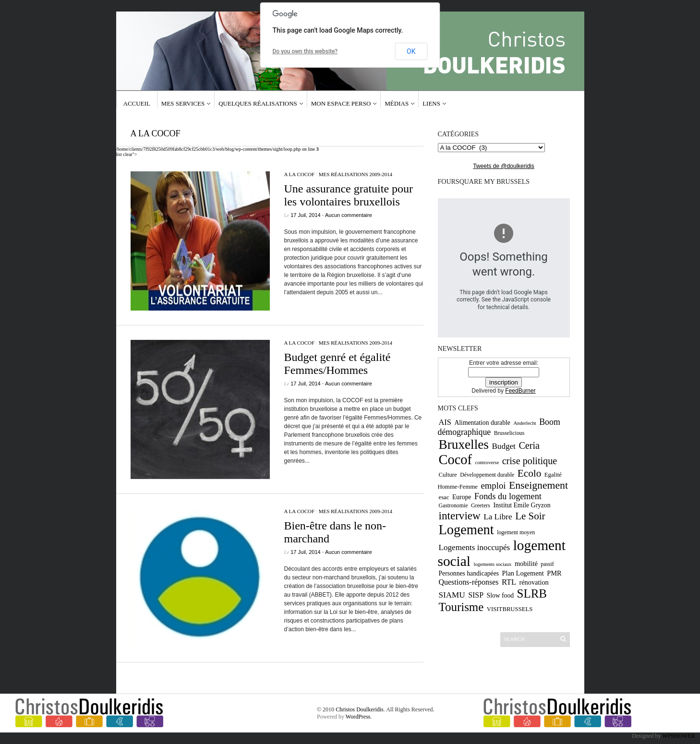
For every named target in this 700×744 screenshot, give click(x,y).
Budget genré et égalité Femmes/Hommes (338, 364)
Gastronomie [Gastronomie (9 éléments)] (453, 505)
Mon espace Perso (341, 103)
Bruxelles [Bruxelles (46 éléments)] (464, 444)
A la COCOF (300, 174)
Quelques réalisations (258, 103)
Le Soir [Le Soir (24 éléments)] (530, 516)
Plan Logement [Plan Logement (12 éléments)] (523, 573)
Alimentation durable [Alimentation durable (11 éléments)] (482, 423)
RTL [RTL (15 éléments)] (509, 582)
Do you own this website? (305, 51)
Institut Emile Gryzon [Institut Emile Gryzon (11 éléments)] (522, 505)
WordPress (358, 717)
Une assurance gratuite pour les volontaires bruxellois (349, 195)
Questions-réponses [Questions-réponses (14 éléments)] (469, 582)
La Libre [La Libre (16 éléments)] (498, 517)
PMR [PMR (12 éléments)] (554, 573)
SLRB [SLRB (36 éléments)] (532, 594)
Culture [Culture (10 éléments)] (448, 475)
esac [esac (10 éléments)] (444, 497)
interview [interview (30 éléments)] (460, 516)
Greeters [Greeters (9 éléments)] (481, 505)
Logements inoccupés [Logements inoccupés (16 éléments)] (475, 547)
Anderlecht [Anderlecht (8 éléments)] (525, 423)
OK (411, 51)
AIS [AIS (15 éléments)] (445, 422)
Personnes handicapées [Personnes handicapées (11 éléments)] (469, 573)
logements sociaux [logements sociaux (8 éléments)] (492, 564)
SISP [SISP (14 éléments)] (476, 595)
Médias (397, 103)
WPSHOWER (679, 736)
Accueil (137, 103)
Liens (431, 103)
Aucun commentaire (349, 215)
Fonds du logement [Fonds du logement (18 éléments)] (508, 496)
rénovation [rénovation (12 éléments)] (534, 582)
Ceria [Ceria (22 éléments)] (529, 445)
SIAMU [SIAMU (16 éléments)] (452, 595)
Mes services (183, 103)
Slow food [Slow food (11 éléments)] (501, 595)
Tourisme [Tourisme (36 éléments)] (461, 607)
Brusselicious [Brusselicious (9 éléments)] (509, 433)
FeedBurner (520, 391)
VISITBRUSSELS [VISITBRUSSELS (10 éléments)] (510, 609)
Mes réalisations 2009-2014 (356, 174)
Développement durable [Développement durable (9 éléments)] (487, 475)
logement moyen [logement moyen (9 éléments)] (516, 532)
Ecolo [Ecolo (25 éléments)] (530, 473)
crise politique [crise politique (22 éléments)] (530, 461)
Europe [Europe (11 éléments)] (462, 497)
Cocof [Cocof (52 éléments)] (455, 460)
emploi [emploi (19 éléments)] (493, 486)
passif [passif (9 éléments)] (547, 564)
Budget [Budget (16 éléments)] (503, 446)
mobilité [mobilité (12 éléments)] (526, 564)
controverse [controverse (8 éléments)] (487, 462)
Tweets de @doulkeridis (504, 166)
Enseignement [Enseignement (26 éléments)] (538, 485)
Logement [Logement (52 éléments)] (466, 530)
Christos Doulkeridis (360, 709)
